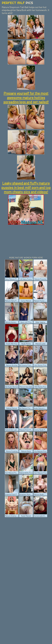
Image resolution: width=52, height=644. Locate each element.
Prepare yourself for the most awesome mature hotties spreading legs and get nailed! (26, 97)
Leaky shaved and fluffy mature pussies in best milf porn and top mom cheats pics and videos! (26, 187)
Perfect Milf (17, 3)
